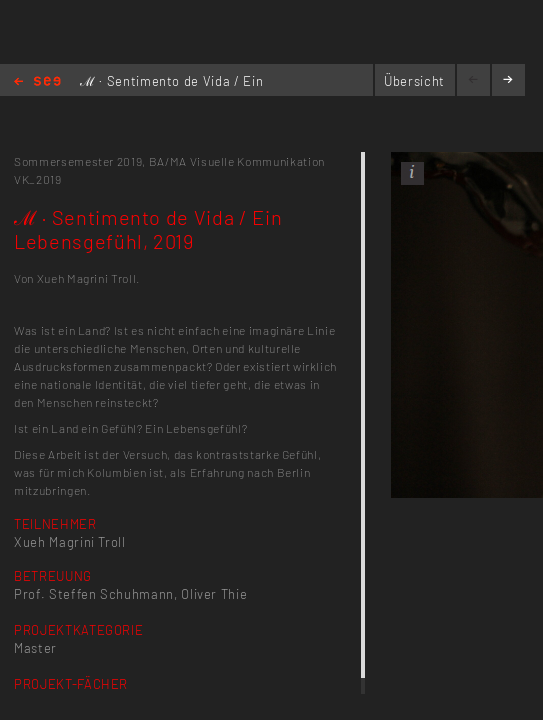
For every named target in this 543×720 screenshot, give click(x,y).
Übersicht (414, 81)
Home (37, 82)
